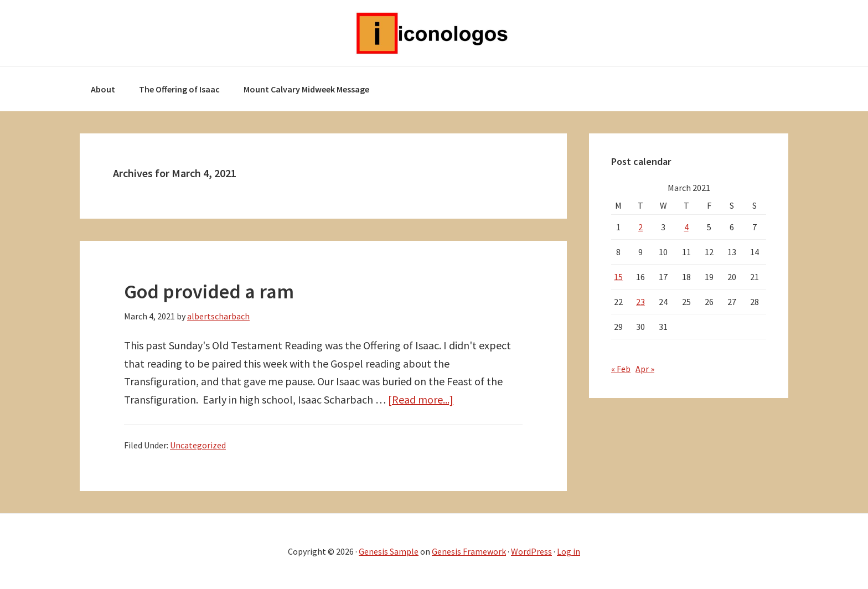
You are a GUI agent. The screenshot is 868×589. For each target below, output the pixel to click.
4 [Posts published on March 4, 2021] (686, 227)
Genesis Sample (389, 551)
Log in (569, 551)
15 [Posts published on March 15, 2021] (618, 277)
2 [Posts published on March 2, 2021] (640, 227)
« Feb (621, 369)
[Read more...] (421, 399)
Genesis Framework (469, 551)
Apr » (645, 369)
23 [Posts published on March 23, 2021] (640, 302)
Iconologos (434, 33)
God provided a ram (209, 291)
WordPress (531, 551)
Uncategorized (198, 445)
